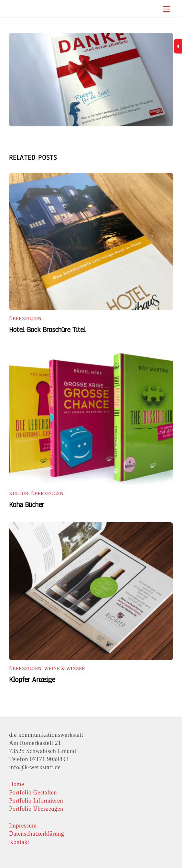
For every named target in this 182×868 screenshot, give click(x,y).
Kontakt (19, 842)
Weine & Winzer (65, 669)
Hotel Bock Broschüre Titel (47, 330)
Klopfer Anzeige (32, 680)
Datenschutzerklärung (37, 834)
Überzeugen (25, 319)
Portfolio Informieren (36, 801)
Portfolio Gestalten (33, 793)
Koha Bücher (26, 505)
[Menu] (166, 9)
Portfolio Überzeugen (36, 809)
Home (16, 784)
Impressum (23, 826)
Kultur (19, 494)
